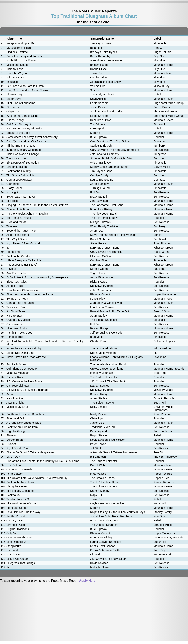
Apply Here (87, 581)
